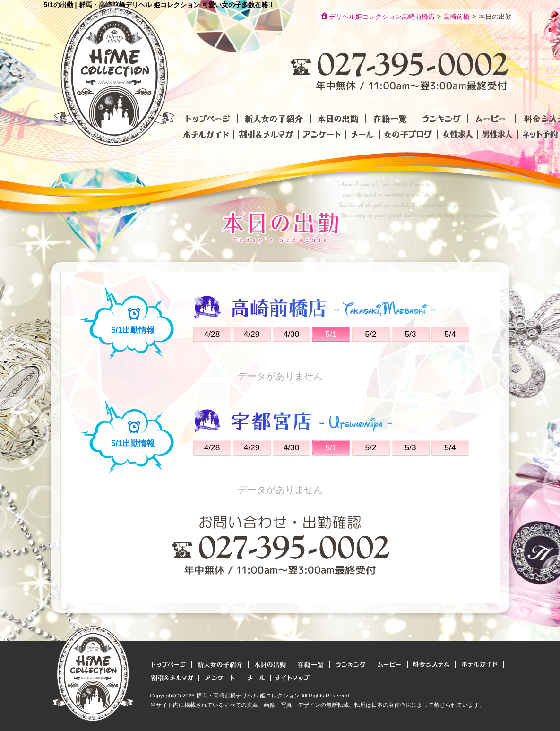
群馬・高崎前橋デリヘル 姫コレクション (248, 696)
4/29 (252, 334)
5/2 (370, 334)
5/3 (410, 334)
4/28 (212, 334)
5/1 (331, 334)
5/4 (450, 334)
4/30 (292, 334)
